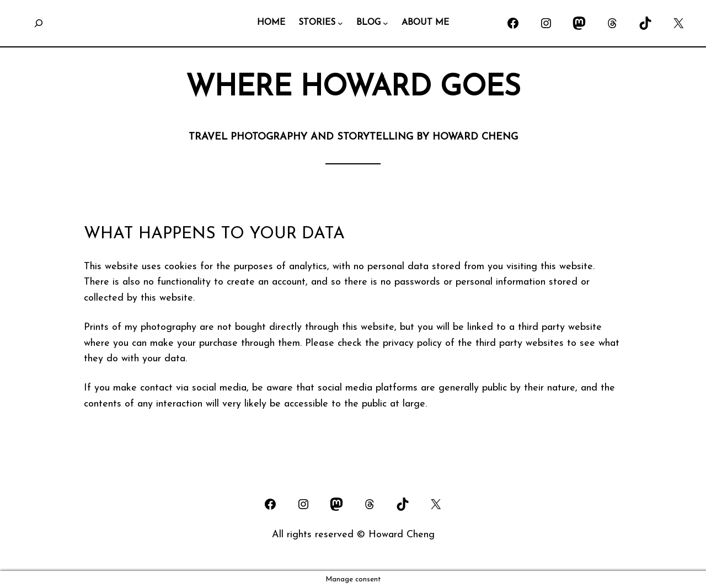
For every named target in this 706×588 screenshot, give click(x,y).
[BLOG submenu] (386, 23)
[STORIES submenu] (340, 23)
